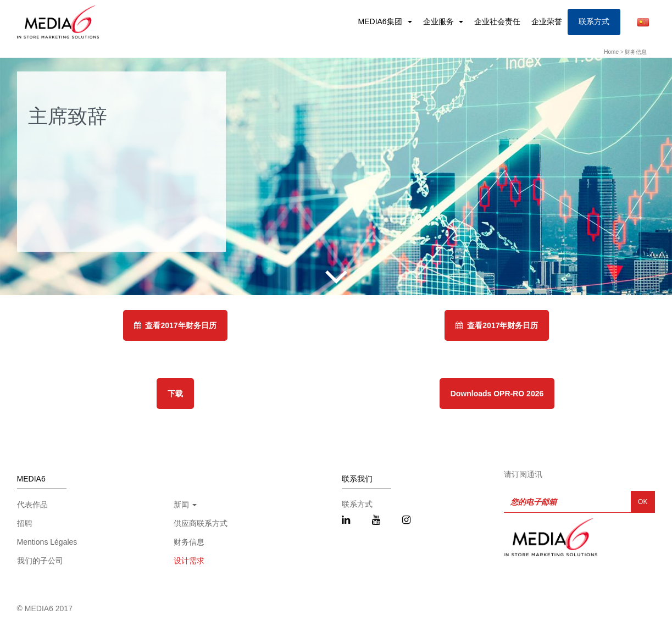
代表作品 (32, 505)
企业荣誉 (547, 21)
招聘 (25, 523)
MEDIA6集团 (381, 21)
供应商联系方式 (201, 523)
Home (611, 52)
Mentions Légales (47, 542)
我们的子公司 (40, 561)
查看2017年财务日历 (175, 325)
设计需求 (189, 561)
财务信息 (636, 52)
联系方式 (594, 21)
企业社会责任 (497, 21)
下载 (175, 394)
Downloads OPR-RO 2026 (497, 394)
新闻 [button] (185, 505)
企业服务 (440, 21)
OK (643, 502)
